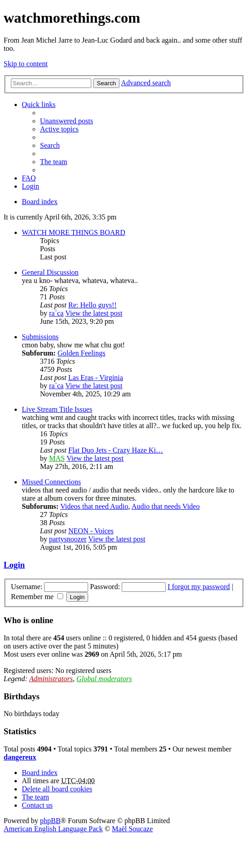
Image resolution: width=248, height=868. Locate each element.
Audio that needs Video (165, 506)
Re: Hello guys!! (92, 305)
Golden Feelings (82, 353)
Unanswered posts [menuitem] (67, 121)
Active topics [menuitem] (59, 129)
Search (106, 83)
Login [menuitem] (30, 186)
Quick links (39, 105)
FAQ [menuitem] (29, 178)
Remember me (37, 597)
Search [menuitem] (50, 145)
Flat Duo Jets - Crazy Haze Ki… (116, 450)
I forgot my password (199, 587)
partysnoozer (68, 539)
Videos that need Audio (94, 506)
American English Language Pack (53, 829)
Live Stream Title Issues (57, 409)
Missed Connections (51, 482)
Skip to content (26, 64)
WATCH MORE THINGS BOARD (74, 232)
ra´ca (56, 313)
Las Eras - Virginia (96, 378)
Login (14, 565)
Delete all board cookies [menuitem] (57, 789)
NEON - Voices (91, 531)
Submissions (40, 337)
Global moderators (104, 679)
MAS (57, 458)
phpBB (50, 821)
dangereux (20, 757)
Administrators (51, 679)
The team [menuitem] (54, 162)
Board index (40, 202)
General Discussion (50, 272)
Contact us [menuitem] (37, 805)
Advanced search (146, 83)
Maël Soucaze (132, 829)
